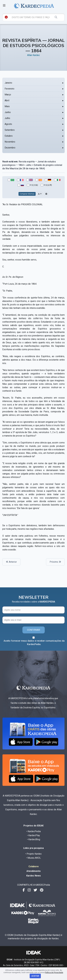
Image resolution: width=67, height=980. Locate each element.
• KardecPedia (33, 831)
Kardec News (34, 876)
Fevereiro (9, 89)
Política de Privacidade (54, 973)
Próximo (55, 562)
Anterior (11, 562)
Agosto (8, 124)
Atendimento (34, 871)
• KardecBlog (34, 839)
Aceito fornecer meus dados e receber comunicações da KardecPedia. (34, 643)
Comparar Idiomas (27, 194)
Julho (7, 118)
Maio (7, 106)
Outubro (9, 136)
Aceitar (35, 976)
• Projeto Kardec (33, 854)
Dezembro (10, 148)
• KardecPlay (33, 835)
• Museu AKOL (33, 858)
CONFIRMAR (34, 630)
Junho (8, 112)
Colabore (34, 866)
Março (8, 95)
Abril (7, 100)
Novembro (10, 142)
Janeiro (8, 83)
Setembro (10, 130)
